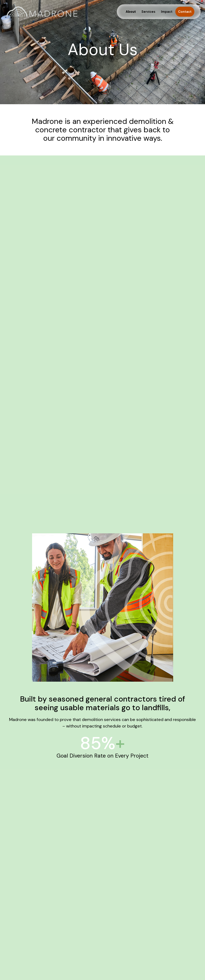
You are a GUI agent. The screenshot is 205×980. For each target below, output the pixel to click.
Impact (167, 12)
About (131, 12)
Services (148, 12)
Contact (185, 12)
